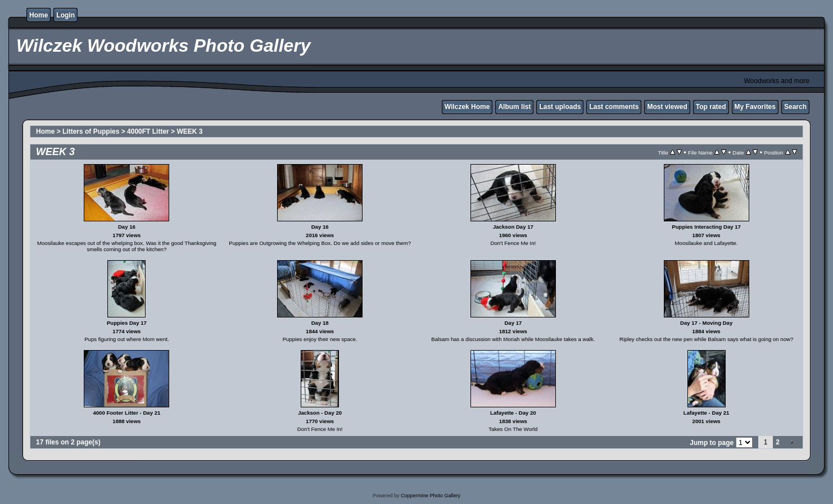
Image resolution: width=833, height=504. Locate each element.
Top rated (711, 107)
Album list (514, 107)
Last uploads (560, 107)
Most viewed (667, 107)
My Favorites (755, 107)
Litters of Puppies (91, 131)
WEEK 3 (189, 131)
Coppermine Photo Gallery (431, 496)
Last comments (614, 107)
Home (39, 15)
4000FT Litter (148, 131)
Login (65, 15)
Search (795, 107)
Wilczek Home (467, 107)
